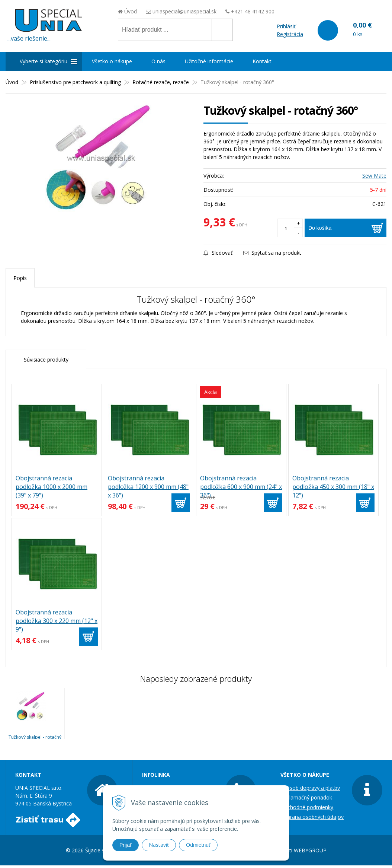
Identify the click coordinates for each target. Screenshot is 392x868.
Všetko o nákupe (112, 61)
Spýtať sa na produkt (272, 253)
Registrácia (290, 34)
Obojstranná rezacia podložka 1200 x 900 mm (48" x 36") (148, 487)
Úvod (131, 11)
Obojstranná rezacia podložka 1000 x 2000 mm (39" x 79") (52, 487)
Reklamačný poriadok (306, 797)
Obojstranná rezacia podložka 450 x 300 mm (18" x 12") (333, 487)
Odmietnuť (198, 845)
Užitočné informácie (209, 61)
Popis (20, 278)
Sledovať (218, 253)
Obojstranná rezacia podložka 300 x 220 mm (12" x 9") (57, 621)
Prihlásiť (286, 26)
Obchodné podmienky (307, 807)
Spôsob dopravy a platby (310, 788)
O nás (158, 61)
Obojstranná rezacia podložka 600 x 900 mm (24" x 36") (241, 487)
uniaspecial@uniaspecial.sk (184, 11)
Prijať (126, 845)
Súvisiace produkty (46, 360)
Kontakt (262, 61)
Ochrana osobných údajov (312, 817)
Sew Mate (374, 176)
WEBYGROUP (310, 850)
